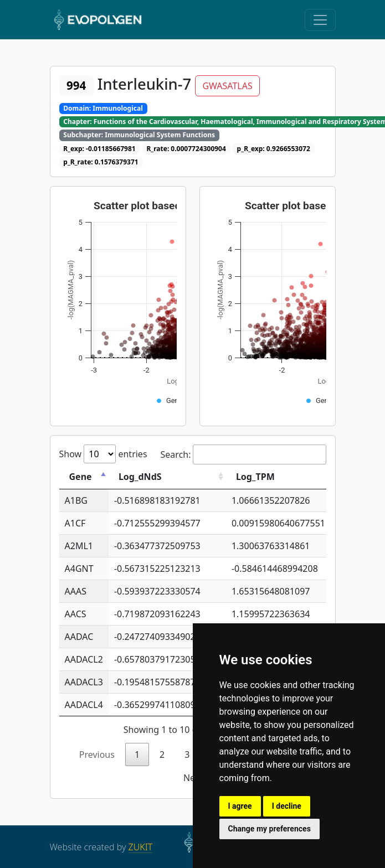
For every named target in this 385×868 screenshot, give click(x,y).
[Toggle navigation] (320, 20)
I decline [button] (287, 806)
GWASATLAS (227, 86)
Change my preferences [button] (269, 829)
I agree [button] (240, 806)
